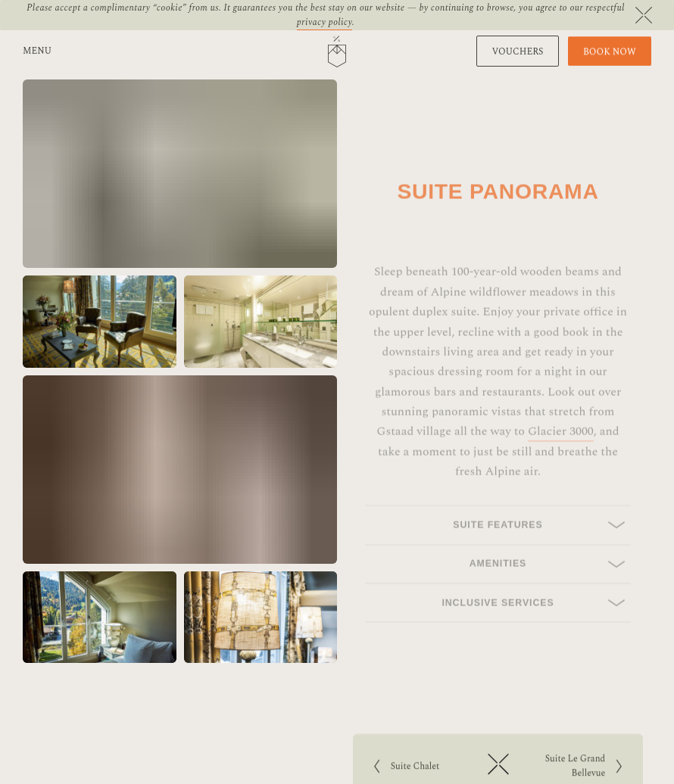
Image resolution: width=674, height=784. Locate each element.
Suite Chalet (424, 768)
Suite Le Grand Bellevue (575, 768)
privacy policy (325, 22)
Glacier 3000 (561, 448)
